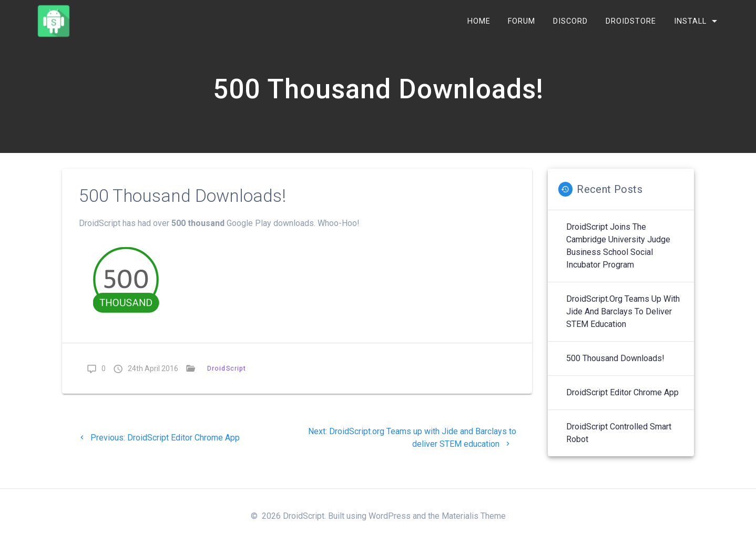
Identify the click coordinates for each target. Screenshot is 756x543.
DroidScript (227, 374)
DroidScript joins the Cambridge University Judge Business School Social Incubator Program (618, 252)
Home (479, 21)
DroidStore (631, 21)
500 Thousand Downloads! (615, 364)
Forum (522, 21)
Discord (570, 21)
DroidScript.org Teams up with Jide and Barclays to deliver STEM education (623, 317)
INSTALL (690, 21)
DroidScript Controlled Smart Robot (619, 439)
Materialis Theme (474, 516)
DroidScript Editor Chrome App (622, 398)
